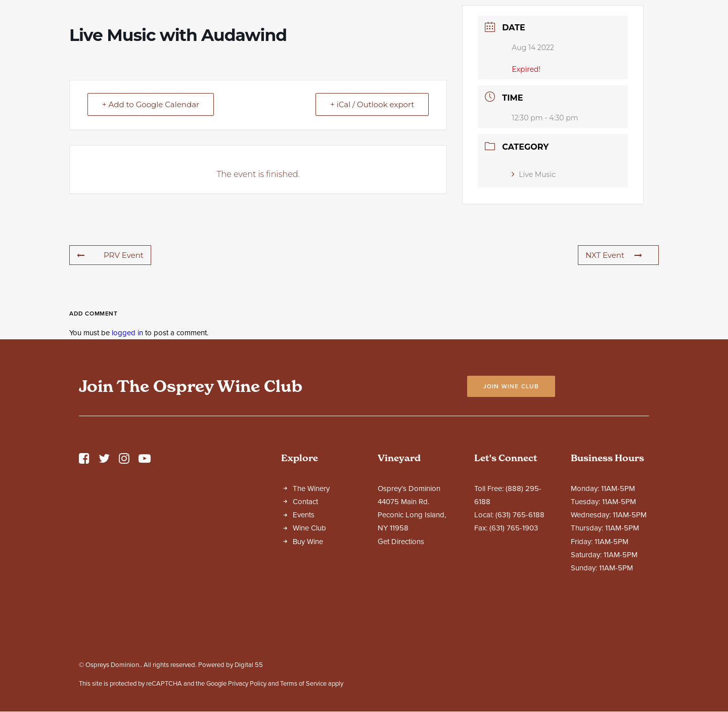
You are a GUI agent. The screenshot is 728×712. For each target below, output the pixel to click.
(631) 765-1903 (514, 617)
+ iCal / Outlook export (372, 193)
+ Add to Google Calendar (151, 193)
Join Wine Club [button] (511, 475)
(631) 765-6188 (520, 604)
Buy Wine (308, 631)
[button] (84, 550)
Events (304, 604)
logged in (127, 422)
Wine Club (309, 617)
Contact (305, 591)
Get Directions (401, 631)
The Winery (311, 577)
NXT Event (614, 344)
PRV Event (110, 344)
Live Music (534, 263)
